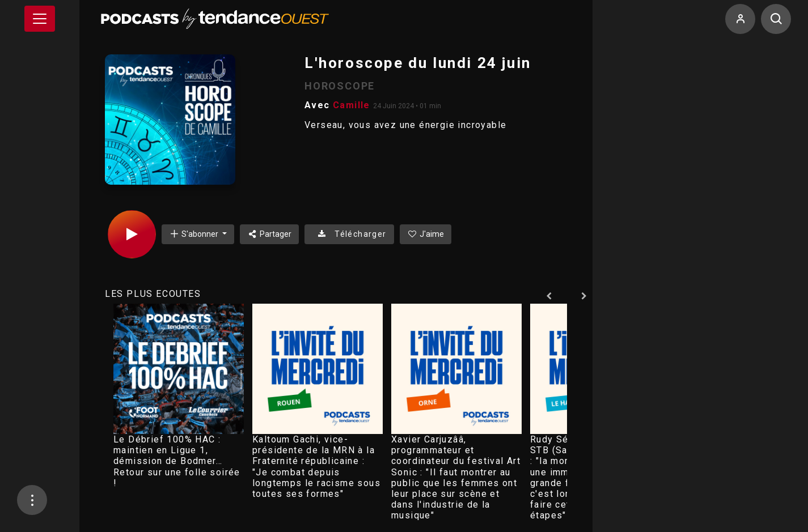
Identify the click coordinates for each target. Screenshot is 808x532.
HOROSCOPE (340, 86)
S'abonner (194, 234)
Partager (270, 234)
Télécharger (349, 234)
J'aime (426, 234)
